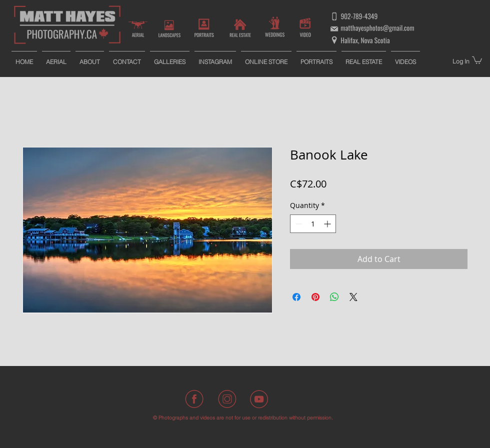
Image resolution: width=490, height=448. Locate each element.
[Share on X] (353, 297)
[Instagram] (227, 399)
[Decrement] (298, 224)
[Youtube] (259, 399)
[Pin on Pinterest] (315, 297)
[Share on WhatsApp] (334, 297)
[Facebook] (195, 399)
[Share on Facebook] (296, 297)
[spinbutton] (313, 224)
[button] (477, 60)
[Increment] (328, 224)
